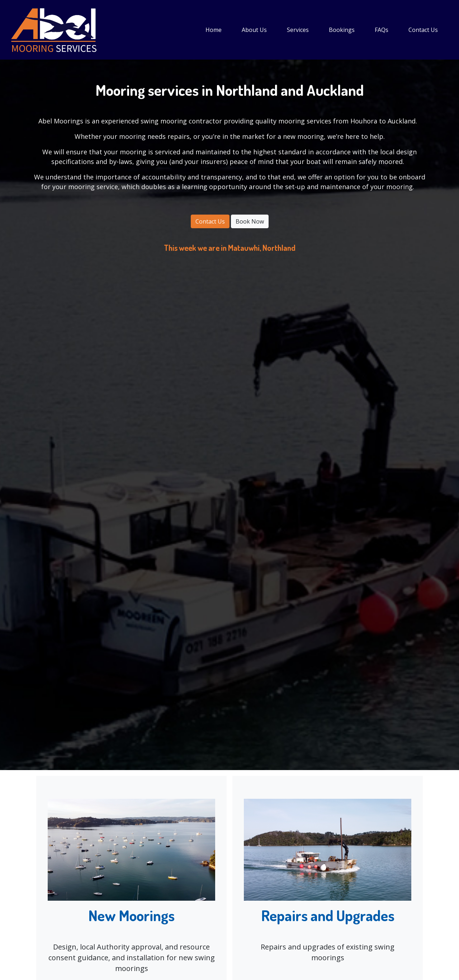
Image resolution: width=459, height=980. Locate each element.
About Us (254, 30)
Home (214, 30)
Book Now (250, 221)
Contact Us (423, 30)
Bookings (342, 30)
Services (298, 30)
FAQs (382, 30)
